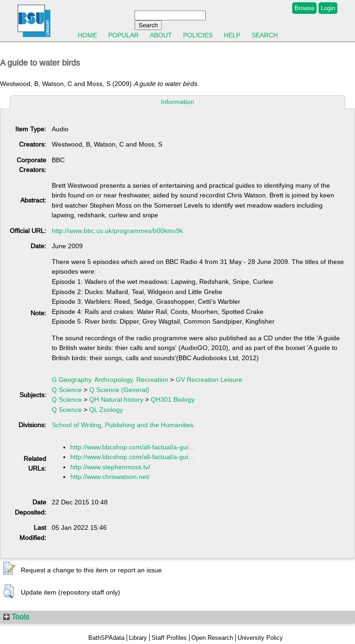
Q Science (67, 390)
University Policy (260, 638)
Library (138, 638)
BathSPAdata (106, 638)
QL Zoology (106, 410)
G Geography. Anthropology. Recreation (110, 380)
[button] (9, 569)
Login (328, 8)
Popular (123, 35)
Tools (16, 617)
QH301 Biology (173, 399)
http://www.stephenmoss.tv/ (110, 467)
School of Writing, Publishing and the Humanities (123, 425)
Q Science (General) (119, 390)
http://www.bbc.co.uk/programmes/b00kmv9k (117, 231)
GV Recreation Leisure (209, 380)
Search (265, 35)
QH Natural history (116, 399)
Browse (304, 8)
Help (232, 35)
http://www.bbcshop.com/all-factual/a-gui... (132, 447)
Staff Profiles (169, 638)
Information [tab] (177, 102)
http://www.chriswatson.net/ (110, 477)
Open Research (212, 638)
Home (87, 35)
